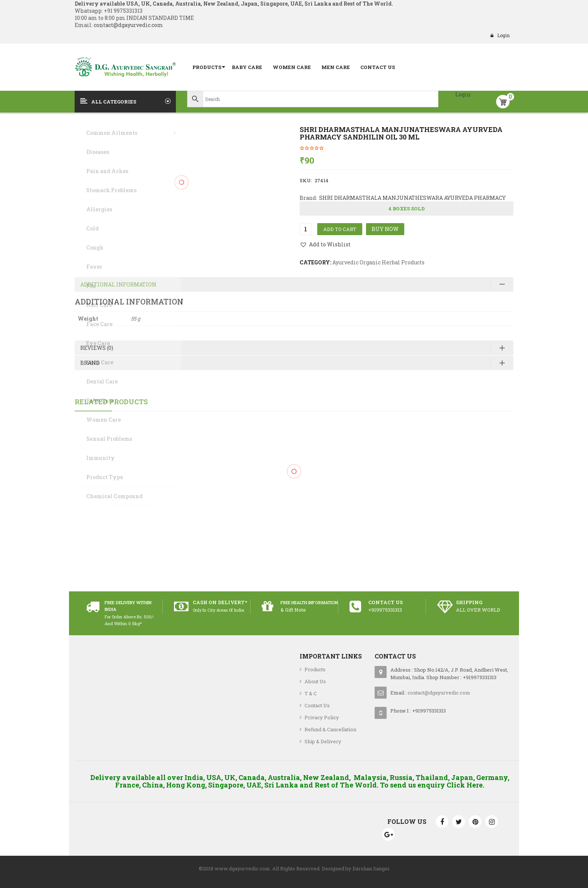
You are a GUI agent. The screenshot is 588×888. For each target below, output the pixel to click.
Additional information (118, 284)
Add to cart (340, 229)
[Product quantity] (306, 229)
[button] (325, 244)
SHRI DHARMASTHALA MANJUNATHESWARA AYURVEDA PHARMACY (412, 198)
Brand (90, 363)
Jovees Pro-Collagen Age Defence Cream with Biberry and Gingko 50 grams (294, 505)
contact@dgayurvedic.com (128, 25)
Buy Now (385, 229)
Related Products (111, 402)
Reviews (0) (97, 348)
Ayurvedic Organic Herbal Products (378, 262)
